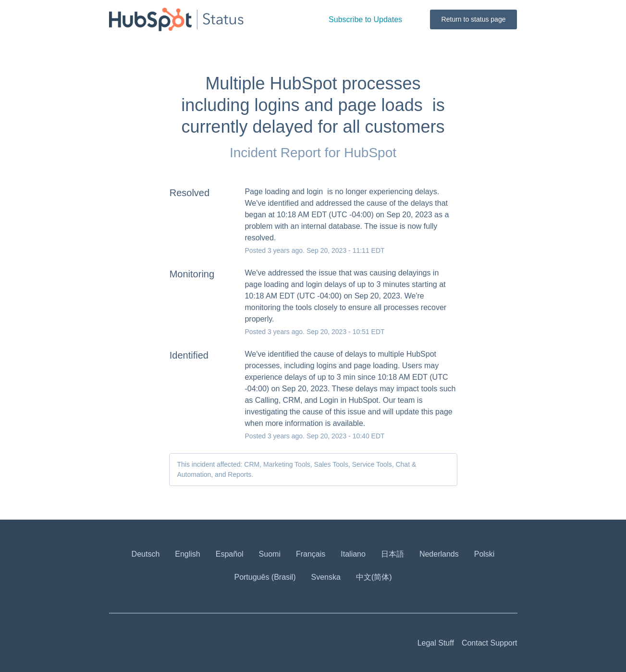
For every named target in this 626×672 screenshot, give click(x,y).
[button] (365, 19)
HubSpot (370, 153)
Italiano (353, 554)
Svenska (326, 577)
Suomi (270, 554)
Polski (485, 554)
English (187, 554)
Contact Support (490, 643)
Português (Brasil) (265, 577)
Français (311, 554)
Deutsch (146, 554)
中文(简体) (374, 577)
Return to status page (474, 19)
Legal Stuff (436, 643)
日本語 (393, 554)
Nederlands (439, 554)
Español (230, 554)
